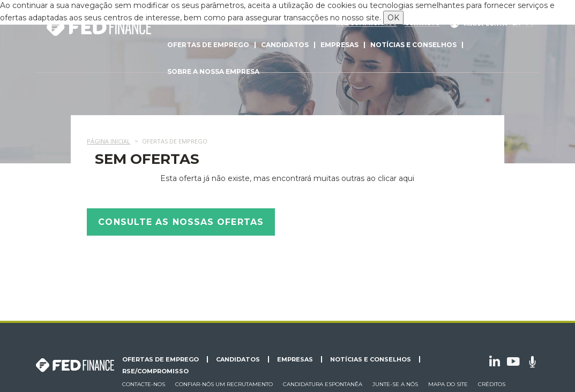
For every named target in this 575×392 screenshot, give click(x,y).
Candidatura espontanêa (323, 384)
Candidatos (285, 45)
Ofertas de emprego (208, 45)
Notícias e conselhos (413, 45)
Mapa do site (448, 384)
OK (393, 18)
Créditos (492, 384)
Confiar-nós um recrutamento (224, 384)
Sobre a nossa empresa (213, 71)
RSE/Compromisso (155, 371)
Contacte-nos (144, 384)
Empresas (339, 45)
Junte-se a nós (395, 384)
